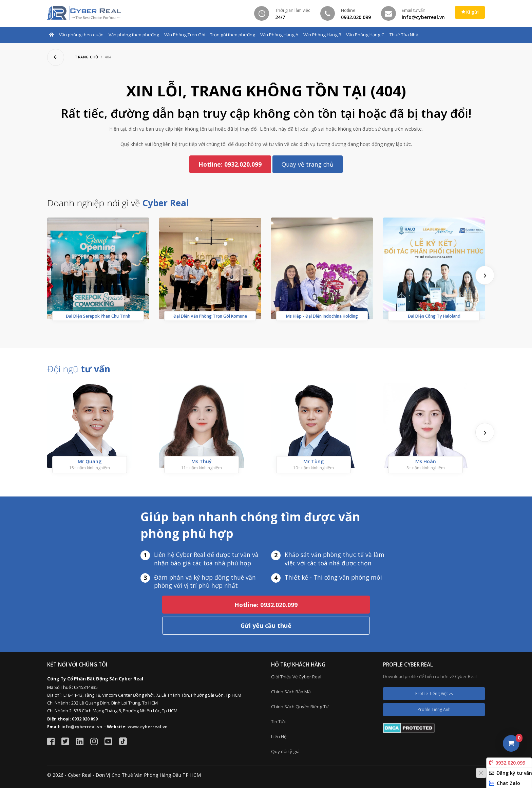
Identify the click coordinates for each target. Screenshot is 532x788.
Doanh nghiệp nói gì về (118, 203)
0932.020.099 (507, 763)
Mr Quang (90, 461)
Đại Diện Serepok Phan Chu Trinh (98, 316)
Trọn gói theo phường (233, 35)
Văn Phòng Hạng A (279, 35)
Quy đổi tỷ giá (285, 751)
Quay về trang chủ (308, 164)
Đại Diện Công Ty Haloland (434, 316)
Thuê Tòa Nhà (404, 35)
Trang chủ (87, 57)
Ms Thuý (202, 461)
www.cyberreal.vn (148, 727)
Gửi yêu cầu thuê (266, 625)
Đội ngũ (79, 369)
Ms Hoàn (426, 461)
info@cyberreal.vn (82, 727)
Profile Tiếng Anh (434, 709)
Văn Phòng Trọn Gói (185, 35)
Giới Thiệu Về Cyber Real (296, 677)
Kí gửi (470, 12)
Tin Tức (278, 721)
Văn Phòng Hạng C (365, 35)
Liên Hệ (279, 736)
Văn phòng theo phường (134, 35)
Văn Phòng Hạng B (322, 35)
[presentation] (485, 275)
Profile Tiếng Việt (434, 693)
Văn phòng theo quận (81, 35)
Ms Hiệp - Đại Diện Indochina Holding (322, 316)
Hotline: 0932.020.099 (230, 164)
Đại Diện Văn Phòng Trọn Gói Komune (210, 316)
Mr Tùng (313, 461)
